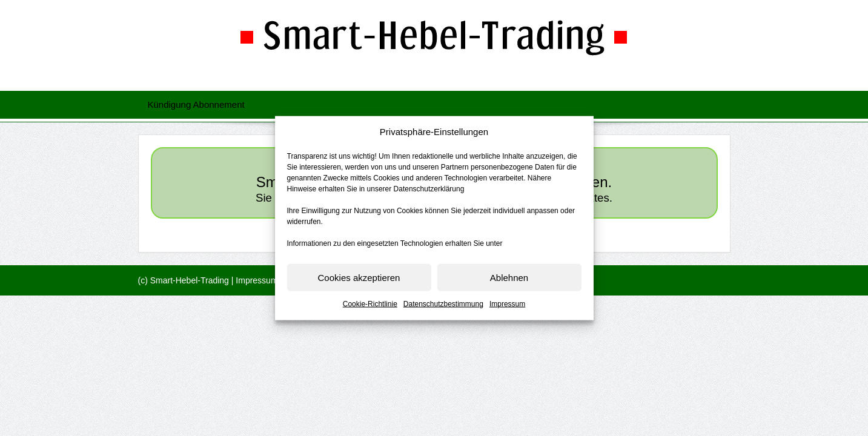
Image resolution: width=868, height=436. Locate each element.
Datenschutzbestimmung (443, 304)
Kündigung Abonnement (196, 104)
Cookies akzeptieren (359, 278)
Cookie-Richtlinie (370, 304)
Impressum (507, 304)
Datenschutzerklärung (429, 189)
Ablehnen (509, 278)
